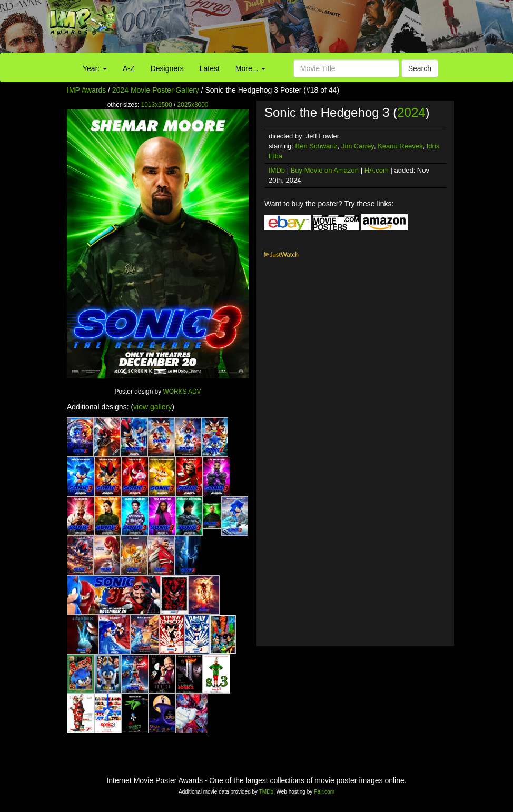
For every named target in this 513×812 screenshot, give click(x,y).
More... (250, 68)
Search (420, 68)
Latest (210, 68)
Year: (95, 68)
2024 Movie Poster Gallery (156, 90)
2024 (411, 112)
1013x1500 (157, 105)
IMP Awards (86, 90)
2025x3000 (193, 105)
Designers (167, 68)
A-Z (129, 68)
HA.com (377, 170)
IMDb (277, 170)
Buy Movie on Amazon (325, 170)
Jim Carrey (358, 146)
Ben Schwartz (317, 146)
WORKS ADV (182, 392)
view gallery (152, 407)
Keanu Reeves (400, 146)
